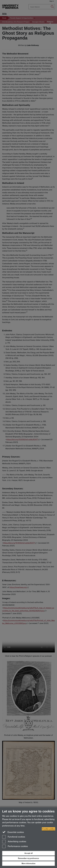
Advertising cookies (14, 842)
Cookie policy (48, 829)
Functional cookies (14, 837)
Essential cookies (13, 832)
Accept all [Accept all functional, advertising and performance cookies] (28, 853)
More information (28, 863)
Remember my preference (28, 858)
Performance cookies (15, 847)
